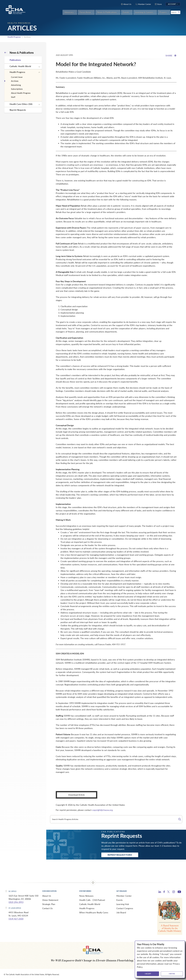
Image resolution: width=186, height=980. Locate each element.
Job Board (121, 912)
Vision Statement (50, 900)
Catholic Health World (20, 66)
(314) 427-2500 (16, 919)
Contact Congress (125, 908)
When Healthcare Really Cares (94, 912)
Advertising (16, 85)
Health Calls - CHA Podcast (92, 900)
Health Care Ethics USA (21, 104)
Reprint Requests (18, 110)
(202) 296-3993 (16, 902)
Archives (15, 81)
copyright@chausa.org (102, 810)
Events (120, 900)
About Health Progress (21, 93)
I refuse (172, 974)
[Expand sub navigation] (39, 67)
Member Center (124, 896)
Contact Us (47, 908)
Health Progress (14, 37)
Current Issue (17, 77)
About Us (47, 896)
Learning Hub (123, 904)
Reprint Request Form (120, 855)
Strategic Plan (49, 904)
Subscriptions (17, 89)
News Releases (86, 896)
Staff (13, 97)
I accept (148, 974)
